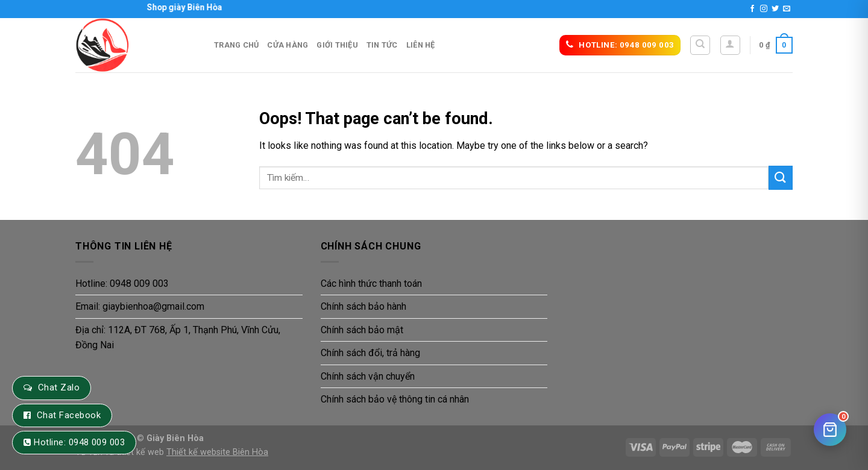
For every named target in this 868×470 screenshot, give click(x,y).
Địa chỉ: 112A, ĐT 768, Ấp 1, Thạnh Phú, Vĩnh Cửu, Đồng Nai (178, 338)
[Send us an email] (787, 9)
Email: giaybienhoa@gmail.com (140, 306)
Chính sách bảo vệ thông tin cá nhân (395, 399)
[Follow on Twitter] (775, 9)
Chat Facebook (69, 415)
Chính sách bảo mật (362, 330)
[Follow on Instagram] (764, 9)
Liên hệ (421, 45)
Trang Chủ (236, 45)
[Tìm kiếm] (700, 45)
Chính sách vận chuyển (368, 376)
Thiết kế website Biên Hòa (217, 452)
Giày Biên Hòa (175, 438)
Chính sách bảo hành (363, 306)
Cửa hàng (288, 45)
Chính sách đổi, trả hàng (370, 353)
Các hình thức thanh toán (371, 284)
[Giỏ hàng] (830, 430)
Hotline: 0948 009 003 (122, 284)
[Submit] (781, 177)
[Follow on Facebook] (752, 9)
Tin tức (382, 45)
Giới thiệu (337, 45)
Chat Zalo (59, 387)
